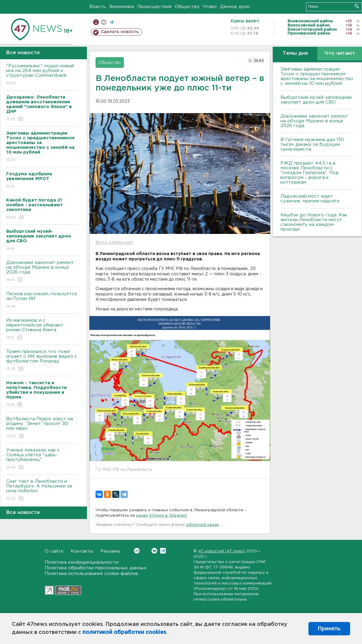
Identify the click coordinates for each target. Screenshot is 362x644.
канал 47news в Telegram (162, 516)
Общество (187, 7)
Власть (97, 7)
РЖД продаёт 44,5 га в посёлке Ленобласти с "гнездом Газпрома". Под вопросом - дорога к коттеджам (309, 173)
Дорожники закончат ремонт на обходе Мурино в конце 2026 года (42, 272)
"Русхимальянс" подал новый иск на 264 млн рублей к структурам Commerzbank (42, 75)
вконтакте (104, 22)
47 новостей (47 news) (222, 551)
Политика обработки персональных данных (96, 568)
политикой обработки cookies (124, 632)
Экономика (121, 7)
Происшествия (154, 7)
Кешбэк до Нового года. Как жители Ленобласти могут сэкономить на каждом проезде (314, 222)
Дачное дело (235, 7)
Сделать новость (120, 32)
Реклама (110, 551)
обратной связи (202, 525)
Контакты (82, 551)
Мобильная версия (96, 22)
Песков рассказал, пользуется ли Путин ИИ (42, 300)
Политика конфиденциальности (81, 562)
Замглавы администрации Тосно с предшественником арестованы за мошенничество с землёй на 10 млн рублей (317, 76)
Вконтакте (137, 551)
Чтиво (210, 7)
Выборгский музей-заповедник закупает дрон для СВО (316, 100)
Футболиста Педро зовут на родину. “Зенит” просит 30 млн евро (42, 428)
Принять (329, 629)
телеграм (111, 22)
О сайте (54, 551)
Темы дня (295, 53)
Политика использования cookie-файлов (91, 574)
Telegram (163, 551)
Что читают (340, 53)
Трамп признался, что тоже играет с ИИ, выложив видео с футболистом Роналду (42, 361)
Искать (357, 6)
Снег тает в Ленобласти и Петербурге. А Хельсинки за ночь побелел (42, 490)
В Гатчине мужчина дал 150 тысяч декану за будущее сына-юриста (312, 144)
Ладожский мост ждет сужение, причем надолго (310, 199)
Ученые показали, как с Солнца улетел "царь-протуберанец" (42, 459)
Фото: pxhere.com (114, 243)
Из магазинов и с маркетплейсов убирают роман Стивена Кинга (42, 329)
